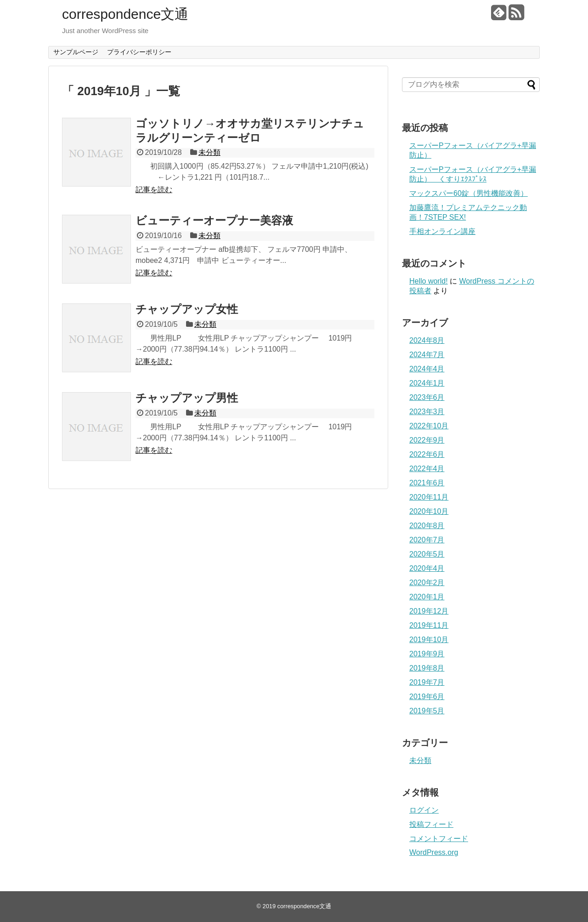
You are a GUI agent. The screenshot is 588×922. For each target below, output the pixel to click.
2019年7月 (427, 682)
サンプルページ (76, 52)
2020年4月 (427, 568)
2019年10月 (429, 640)
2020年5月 (427, 554)
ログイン (424, 810)
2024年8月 (427, 340)
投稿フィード (431, 824)
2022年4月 (427, 469)
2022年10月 (429, 426)
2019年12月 (429, 611)
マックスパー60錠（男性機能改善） (469, 193)
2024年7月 (427, 355)
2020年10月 (429, 511)
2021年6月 (427, 483)
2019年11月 (429, 625)
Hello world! (429, 281)
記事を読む (154, 190)
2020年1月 (427, 597)
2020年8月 (427, 526)
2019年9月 (427, 654)
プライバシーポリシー (139, 52)
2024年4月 (427, 369)
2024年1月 (427, 383)
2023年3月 (427, 412)
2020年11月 (429, 497)
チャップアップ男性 (187, 398)
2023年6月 (427, 397)
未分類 (209, 152)
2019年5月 (427, 711)
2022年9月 (427, 440)
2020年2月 (427, 583)
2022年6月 (427, 454)
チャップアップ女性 (187, 309)
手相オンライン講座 (442, 231)
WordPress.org (434, 852)
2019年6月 (427, 697)
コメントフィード (439, 839)
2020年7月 (427, 540)
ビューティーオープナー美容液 (214, 220)
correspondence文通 (125, 14)
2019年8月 (427, 668)
